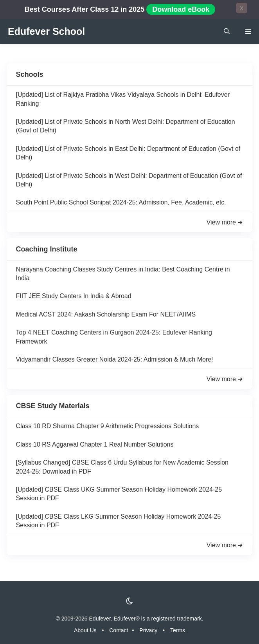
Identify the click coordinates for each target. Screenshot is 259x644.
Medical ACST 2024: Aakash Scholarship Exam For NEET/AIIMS (106, 314)
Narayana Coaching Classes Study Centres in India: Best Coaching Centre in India (123, 274)
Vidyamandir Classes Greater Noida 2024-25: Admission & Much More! (115, 359)
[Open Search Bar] (227, 31)
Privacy (148, 630)
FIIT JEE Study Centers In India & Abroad (74, 296)
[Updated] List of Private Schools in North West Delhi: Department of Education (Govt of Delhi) (126, 126)
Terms (178, 630)
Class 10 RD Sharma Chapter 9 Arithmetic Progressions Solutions (108, 426)
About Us (85, 630)
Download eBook (181, 9)
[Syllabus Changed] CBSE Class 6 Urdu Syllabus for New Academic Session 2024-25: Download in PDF (122, 467)
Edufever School (46, 31)
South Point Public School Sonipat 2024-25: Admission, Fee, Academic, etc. (121, 202)
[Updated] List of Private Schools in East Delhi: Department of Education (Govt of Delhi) (128, 153)
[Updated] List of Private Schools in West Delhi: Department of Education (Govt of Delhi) (129, 180)
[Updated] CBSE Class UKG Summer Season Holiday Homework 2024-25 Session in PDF (119, 494)
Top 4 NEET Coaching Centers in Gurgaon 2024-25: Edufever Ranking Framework (114, 337)
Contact (119, 630)
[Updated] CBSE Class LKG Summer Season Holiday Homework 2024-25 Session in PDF (119, 521)
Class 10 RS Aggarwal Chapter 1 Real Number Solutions (95, 444)
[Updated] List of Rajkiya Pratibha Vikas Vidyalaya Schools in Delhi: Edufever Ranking (123, 99)
